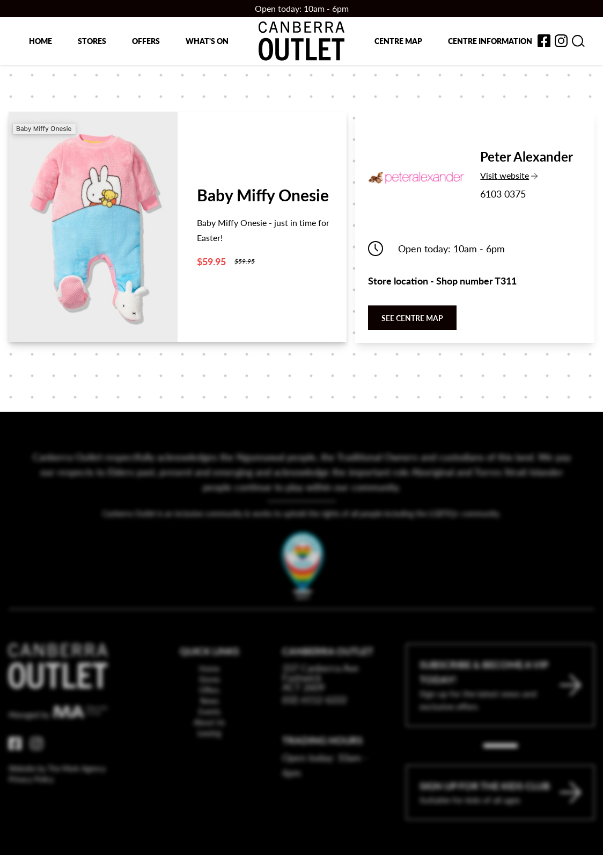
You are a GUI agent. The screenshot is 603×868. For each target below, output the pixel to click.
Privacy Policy (31, 801)
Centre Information (490, 41)
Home (41, 41)
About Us (209, 745)
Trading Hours (322, 763)
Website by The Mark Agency (57, 791)
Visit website (526, 175)
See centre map (412, 318)
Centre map (398, 41)
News (209, 723)
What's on (207, 41)
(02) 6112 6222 (314, 722)
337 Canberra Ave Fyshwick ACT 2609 (321, 700)
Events (209, 734)
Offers (146, 41)
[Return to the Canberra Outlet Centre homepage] (301, 41)
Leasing (209, 755)
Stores (92, 41)
